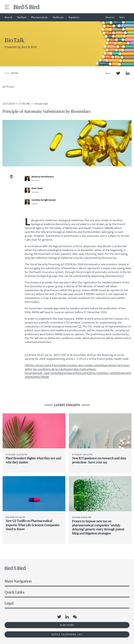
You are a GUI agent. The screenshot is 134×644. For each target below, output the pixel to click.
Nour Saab (37, 188)
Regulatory (74, 17)
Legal (9, 603)
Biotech (8, 17)
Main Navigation (18, 581)
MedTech (22, 17)
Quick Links (14, 592)
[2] (80, 326)
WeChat (75, 617)
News (122, 17)
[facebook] (11, 205)
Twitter (118, 73)
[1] (122, 276)
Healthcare (58, 17)
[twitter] (11, 186)
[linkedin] (11, 196)
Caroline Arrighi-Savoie (44, 200)
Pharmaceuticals (39, 17)
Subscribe (67, 625)
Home (7, 73)
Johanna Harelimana (43, 177)
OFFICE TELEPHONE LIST (67, 634)
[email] (11, 177)
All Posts (8, 87)
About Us (110, 17)
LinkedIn (128, 73)
